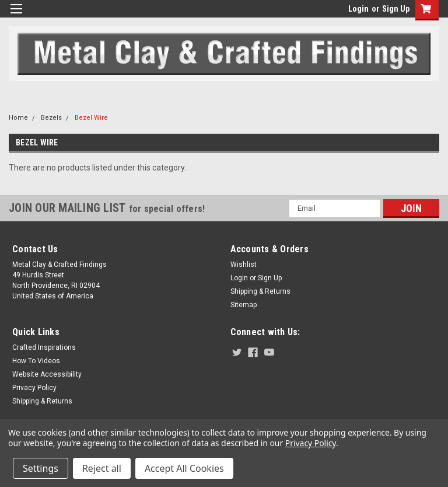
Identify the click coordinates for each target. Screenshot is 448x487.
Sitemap (244, 305)
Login (358, 9)
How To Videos (36, 361)
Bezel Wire (91, 118)
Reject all (102, 468)
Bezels (51, 118)
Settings (41, 468)
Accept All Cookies (184, 468)
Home (18, 118)
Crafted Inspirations (44, 347)
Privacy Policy (34, 388)
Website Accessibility (47, 374)
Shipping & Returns (260, 291)
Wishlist (244, 265)
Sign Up (396, 9)
